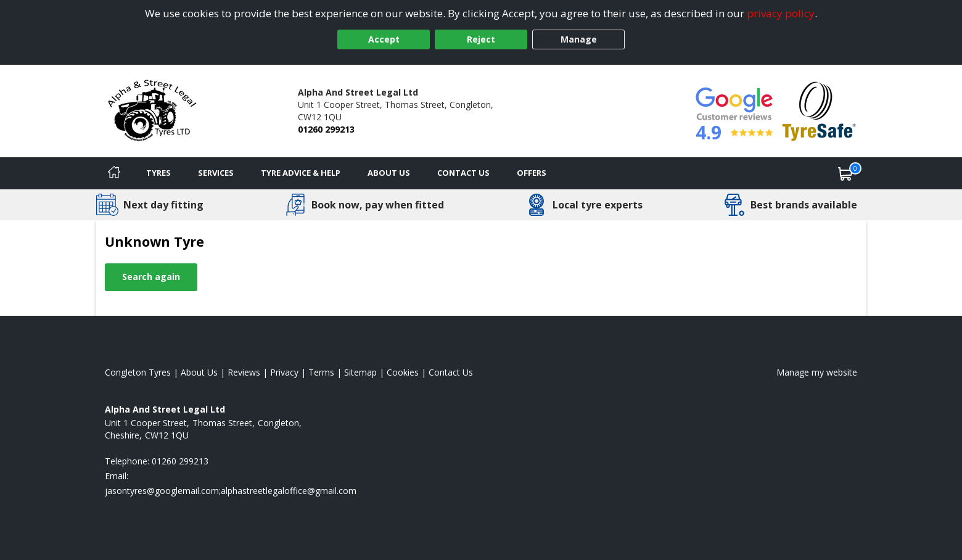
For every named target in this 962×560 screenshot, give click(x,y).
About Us (389, 173)
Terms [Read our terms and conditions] (321, 372)
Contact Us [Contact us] (463, 173)
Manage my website (817, 372)
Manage (579, 39)
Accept (384, 39)
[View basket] (845, 173)
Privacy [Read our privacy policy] (284, 372)
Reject (481, 39)
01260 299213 (326, 129)
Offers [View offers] (532, 173)
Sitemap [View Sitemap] (360, 372)
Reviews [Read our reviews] (244, 372)
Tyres (158, 173)
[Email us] (231, 491)
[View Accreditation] (819, 110)
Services (216, 173)
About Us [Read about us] (199, 372)
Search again (151, 277)
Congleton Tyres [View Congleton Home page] (138, 372)
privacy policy (781, 13)
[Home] (114, 173)
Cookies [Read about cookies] (403, 372)
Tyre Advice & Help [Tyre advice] (301, 173)
